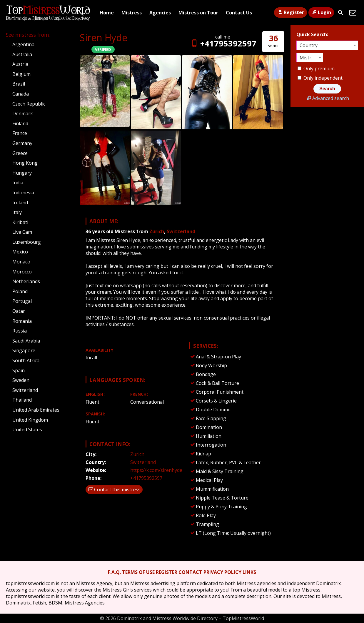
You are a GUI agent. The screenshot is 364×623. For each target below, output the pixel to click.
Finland (20, 123)
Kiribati (20, 222)
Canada (21, 94)
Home (107, 13)
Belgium (21, 74)
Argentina (23, 44)
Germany (22, 143)
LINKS (249, 572)
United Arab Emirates (36, 410)
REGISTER (167, 572)
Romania (22, 321)
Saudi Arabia (26, 341)
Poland (20, 291)
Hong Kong (25, 163)
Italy (17, 212)
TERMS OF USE (138, 572)
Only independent (320, 78)
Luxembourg (27, 242)
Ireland (20, 203)
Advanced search (327, 98)
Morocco (22, 272)
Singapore (24, 350)
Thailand (22, 400)
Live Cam (22, 232)
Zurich (157, 231)
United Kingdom (30, 420)
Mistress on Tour (198, 13)
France (20, 133)
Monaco (21, 262)
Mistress (132, 13)
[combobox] (327, 45)
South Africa (26, 360)
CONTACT (190, 572)
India (18, 183)
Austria (20, 64)
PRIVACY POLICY (222, 572)
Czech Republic (29, 104)
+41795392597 (223, 43)
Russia (20, 331)
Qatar (19, 311)
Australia (22, 54)
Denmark (23, 113)
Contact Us (239, 13)
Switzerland (181, 231)
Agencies (160, 13)
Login (321, 12)
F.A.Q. (114, 572)
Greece (20, 153)
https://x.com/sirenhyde (156, 470)
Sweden (21, 380)
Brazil (19, 84)
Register (290, 12)
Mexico (20, 252)
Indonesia (23, 193)
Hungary (22, 173)
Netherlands (26, 281)
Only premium (316, 69)
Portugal (22, 301)
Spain (19, 370)
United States (27, 430)
